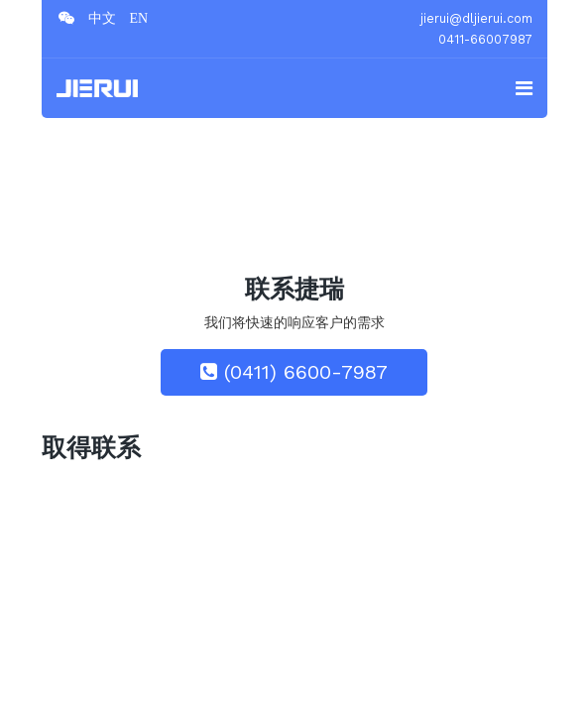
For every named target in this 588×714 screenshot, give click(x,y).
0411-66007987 (485, 39)
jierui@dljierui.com (476, 18)
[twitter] (102, 18)
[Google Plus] (139, 18)
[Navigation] (524, 88)
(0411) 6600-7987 (294, 372)
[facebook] (66, 18)
